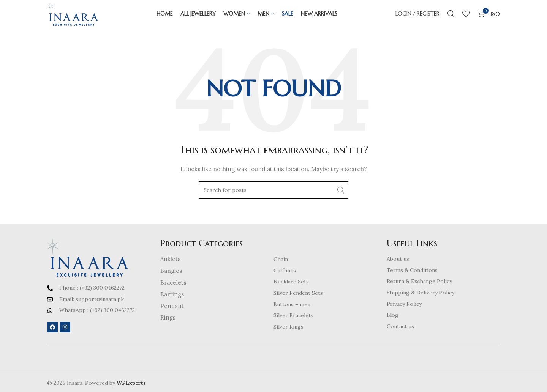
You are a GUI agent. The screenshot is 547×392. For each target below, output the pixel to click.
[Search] (451, 17)
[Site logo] (80, 17)
